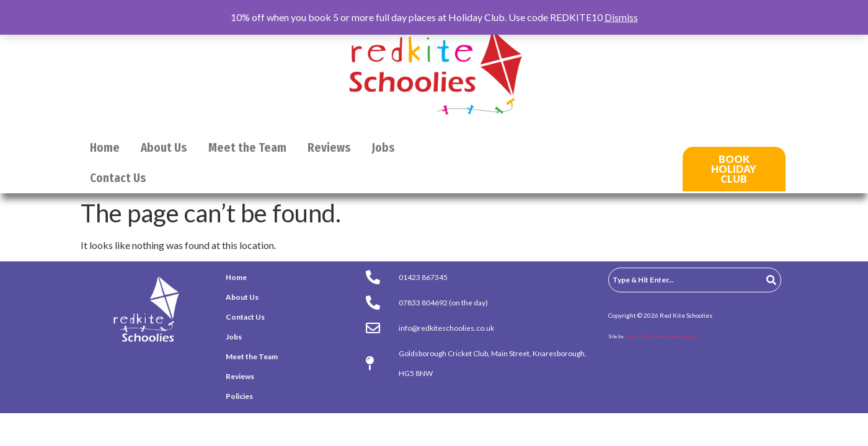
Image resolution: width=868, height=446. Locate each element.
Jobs (383, 148)
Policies (239, 396)
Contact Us (118, 178)
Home (105, 148)
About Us (164, 148)
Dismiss (621, 17)
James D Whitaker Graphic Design (662, 336)
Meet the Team (247, 148)
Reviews (329, 148)
